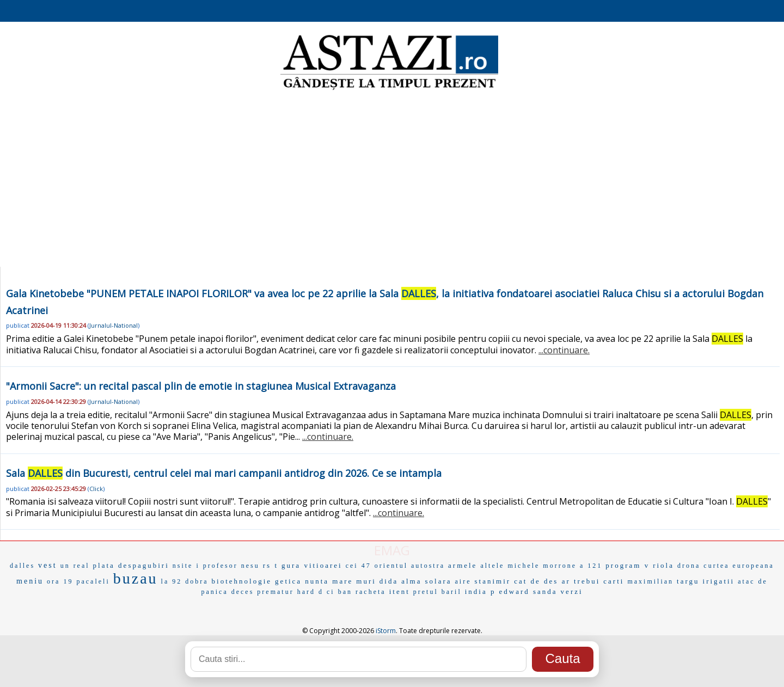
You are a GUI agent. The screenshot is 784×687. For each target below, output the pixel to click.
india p (480, 591)
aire (463, 581)
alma (411, 581)
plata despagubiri (131, 565)
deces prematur (263, 592)
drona (689, 566)
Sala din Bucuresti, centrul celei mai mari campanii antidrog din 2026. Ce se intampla (224, 473)
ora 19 (60, 581)
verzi (572, 591)
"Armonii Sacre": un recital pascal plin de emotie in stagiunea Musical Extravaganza (201, 386)
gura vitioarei (312, 565)
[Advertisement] (392, 180)
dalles (22, 566)
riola (663, 565)
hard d (310, 592)
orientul (391, 566)
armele (463, 565)
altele (492, 566)
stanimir (493, 581)
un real (75, 566)
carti (614, 581)
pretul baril (437, 592)
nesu (250, 566)
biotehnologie (242, 581)
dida (389, 581)
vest (48, 565)
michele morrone (542, 566)
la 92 (172, 581)
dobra (197, 581)
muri (366, 581)
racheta (371, 592)
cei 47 (359, 566)
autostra (428, 566)
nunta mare (329, 581)
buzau (136, 578)
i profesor (217, 566)
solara (439, 581)
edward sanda (528, 591)
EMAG (392, 550)
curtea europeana (739, 566)
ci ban (339, 592)
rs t (271, 565)
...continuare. (564, 350)
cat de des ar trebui (557, 581)
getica (288, 581)
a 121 (591, 566)
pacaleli (93, 581)
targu (688, 581)
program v (627, 565)
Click (96, 489)
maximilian (650, 581)
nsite (183, 566)
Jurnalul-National (114, 325)
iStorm (386, 631)
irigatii (719, 581)
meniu (30, 581)
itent (400, 591)
